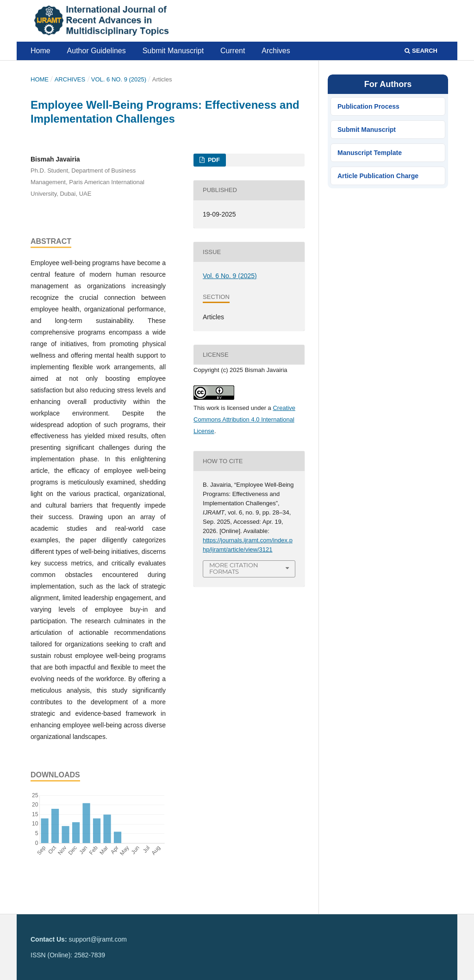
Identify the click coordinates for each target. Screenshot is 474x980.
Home (41, 51)
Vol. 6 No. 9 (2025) (119, 79)
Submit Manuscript (173, 51)
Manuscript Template (370, 153)
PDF (213, 160)
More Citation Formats (234, 568)
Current (233, 51)
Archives (276, 51)
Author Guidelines (97, 51)
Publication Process (368, 106)
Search (421, 51)
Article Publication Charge (378, 176)
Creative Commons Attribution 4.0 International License (244, 419)
